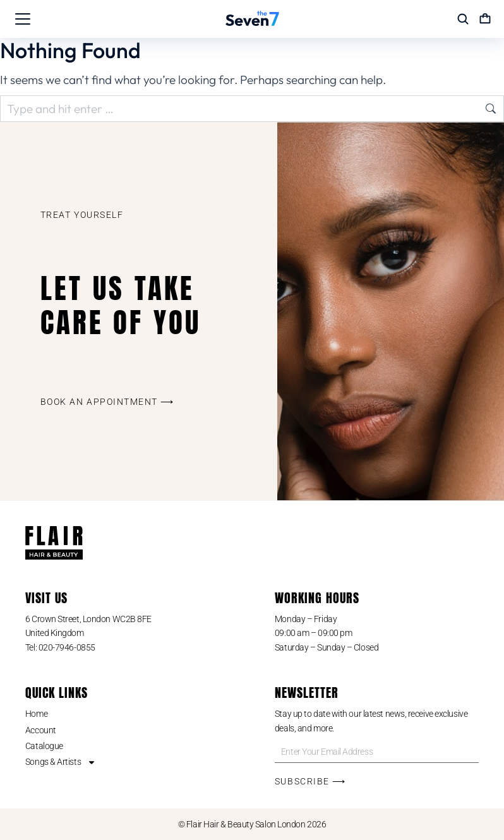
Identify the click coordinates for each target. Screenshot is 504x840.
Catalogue (44, 746)
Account (41, 730)
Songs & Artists (61, 762)
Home (36, 714)
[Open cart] (485, 19)
